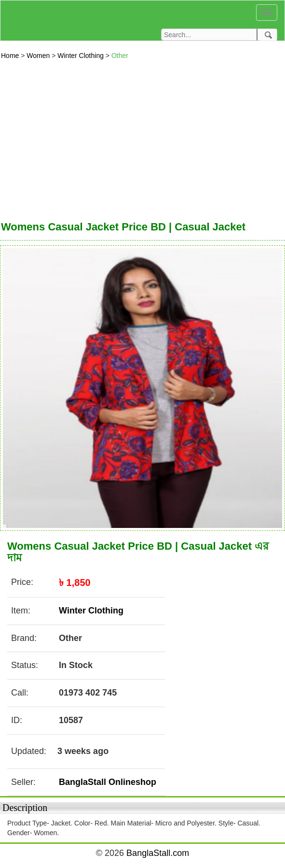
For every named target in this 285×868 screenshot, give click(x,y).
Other (120, 56)
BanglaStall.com (158, 853)
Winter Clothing (81, 56)
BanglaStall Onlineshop (108, 782)
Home (11, 56)
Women (39, 56)
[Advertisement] (142, 138)
